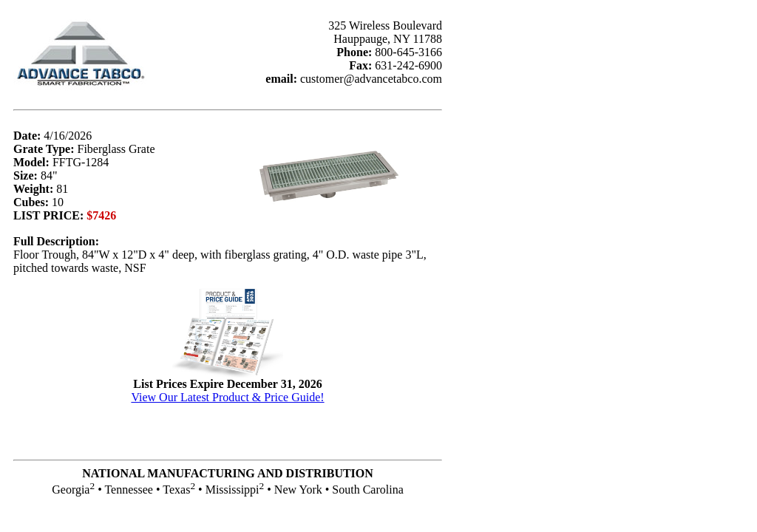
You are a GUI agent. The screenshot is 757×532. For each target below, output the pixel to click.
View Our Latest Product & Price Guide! (227, 397)
